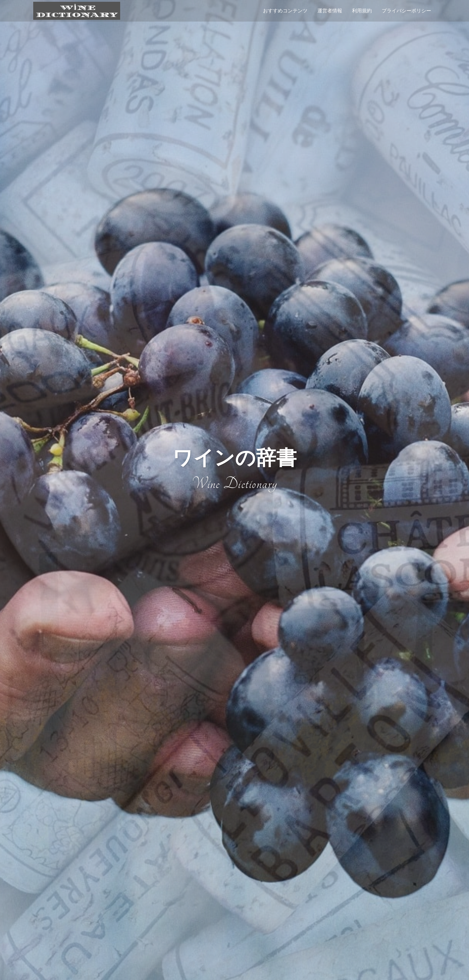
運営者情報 (330, 11)
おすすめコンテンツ (285, 11)
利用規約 (362, 11)
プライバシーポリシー (406, 11)
